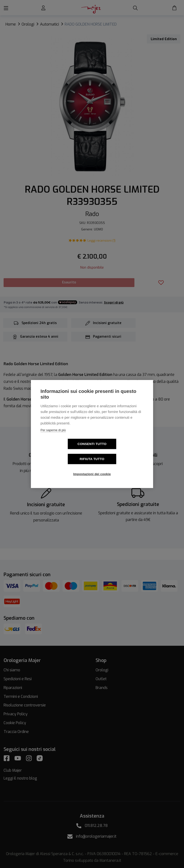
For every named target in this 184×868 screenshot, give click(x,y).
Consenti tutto (64, 452)
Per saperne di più (53, 438)
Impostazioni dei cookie (92, 467)
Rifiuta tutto (120, 452)
